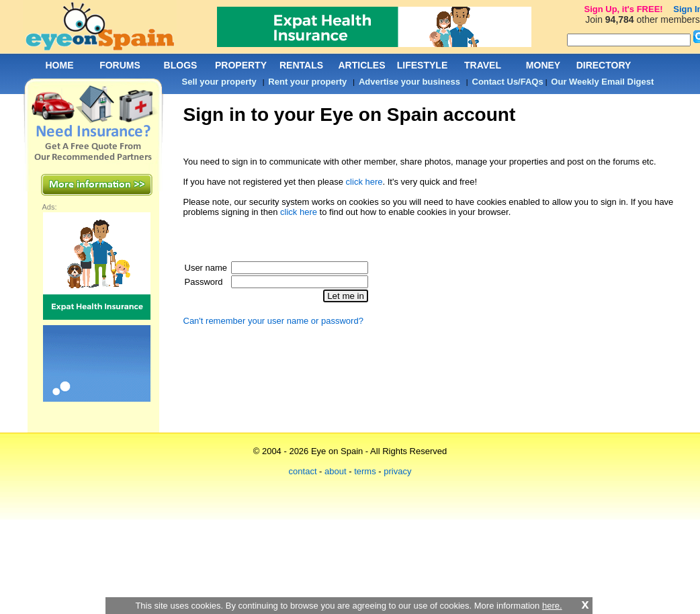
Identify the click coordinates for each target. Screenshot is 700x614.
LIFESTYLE (422, 65)
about (336, 471)
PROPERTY (241, 65)
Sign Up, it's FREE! (623, 9)
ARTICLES (362, 65)
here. (552, 606)
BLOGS (181, 65)
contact (303, 471)
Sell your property (219, 82)
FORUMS (120, 65)
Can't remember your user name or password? (273, 321)
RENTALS (301, 65)
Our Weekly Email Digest (602, 82)
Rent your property (307, 82)
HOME (60, 65)
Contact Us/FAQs (508, 82)
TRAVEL (483, 65)
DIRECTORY (604, 65)
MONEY (543, 65)
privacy (397, 471)
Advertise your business (409, 82)
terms (365, 471)
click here (364, 182)
